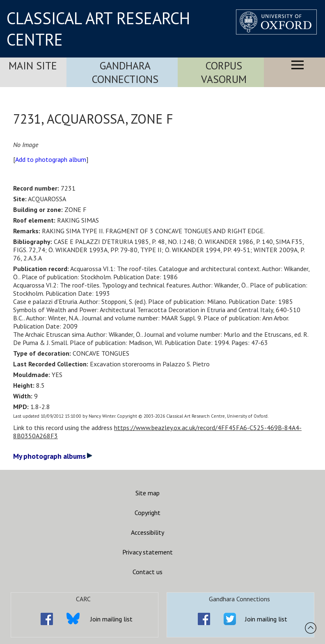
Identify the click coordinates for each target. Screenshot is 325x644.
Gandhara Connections (125, 72)
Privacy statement (148, 552)
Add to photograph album (51, 159)
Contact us (148, 572)
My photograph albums (53, 456)
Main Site (33, 66)
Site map (148, 493)
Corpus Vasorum (224, 72)
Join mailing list (111, 619)
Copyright (148, 513)
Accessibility (148, 532)
